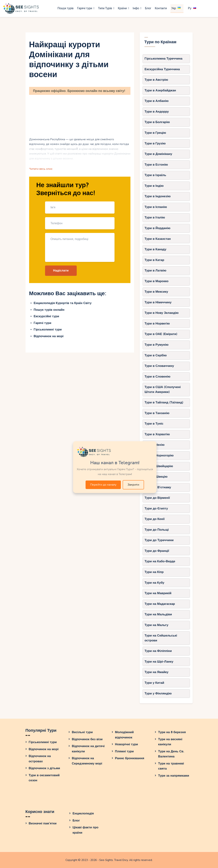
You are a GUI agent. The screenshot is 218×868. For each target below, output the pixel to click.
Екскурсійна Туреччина (162, 69)
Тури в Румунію (156, 345)
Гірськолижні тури (48, 329)
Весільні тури (82, 732)
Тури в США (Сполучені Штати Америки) (163, 389)
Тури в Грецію (155, 133)
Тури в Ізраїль (155, 175)
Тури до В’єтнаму (158, 487)
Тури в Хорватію (157, 434)
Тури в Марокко (156, 281)
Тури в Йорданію (157, 228)
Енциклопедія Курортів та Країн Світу (63, 303)
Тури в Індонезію (158, 196)
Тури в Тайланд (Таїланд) (164, 402)
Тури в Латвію (155, 270)
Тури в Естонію (156, 165)
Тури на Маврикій (158, 593)
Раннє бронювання (130, 758)
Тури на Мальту (156, 625)
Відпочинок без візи (87, 739)
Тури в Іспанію (156, 207)
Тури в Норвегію (157, 324)
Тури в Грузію (155, 143)
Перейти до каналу (103, 485)
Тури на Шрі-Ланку (159, 662)
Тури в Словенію (157, 377)
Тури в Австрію (156, 80)
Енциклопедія (83, 813)
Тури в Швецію (156, 477)
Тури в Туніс (154, 424)
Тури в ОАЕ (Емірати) (161, 334)
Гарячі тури (42, 323)
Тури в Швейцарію (159, 466)
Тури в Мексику (156, 292)
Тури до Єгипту (156, 508)
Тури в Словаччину (159, 366)
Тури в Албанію (157, 101)
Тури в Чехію (154, 445)
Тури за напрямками (174, 776)
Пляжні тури (124, 751)
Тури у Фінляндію (158, 693)
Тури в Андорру (157, 112)
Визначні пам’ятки (43, 823)
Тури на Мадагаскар (160, 604)
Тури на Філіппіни (158, 651)
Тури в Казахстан (158, 239)
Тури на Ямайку (156, 672)
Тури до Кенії (155, 519)
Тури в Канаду (155, 249)
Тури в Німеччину (158, 302)
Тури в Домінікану (158, 154)
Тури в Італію (155, 217)
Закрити (133, 485)
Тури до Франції (157, 551)
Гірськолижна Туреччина (163, 59)
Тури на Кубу (154, 583)
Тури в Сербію (156, 355)
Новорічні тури (127, 744)
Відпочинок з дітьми (44, 768)
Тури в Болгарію (157, 122)
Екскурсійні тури (46, 316)
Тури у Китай (154, 683)
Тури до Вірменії (157, 498)
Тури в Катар (154, 260)
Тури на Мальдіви (158, 614)
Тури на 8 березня (172, 732)
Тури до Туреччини (159, 540)
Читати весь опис (41, 169)
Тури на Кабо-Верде (160, 561)
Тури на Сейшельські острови (161, 638)
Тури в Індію (154, 186)
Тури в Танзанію (157, 413)
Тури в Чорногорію (159, 455)
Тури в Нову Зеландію (162, 313)
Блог (76, 820)
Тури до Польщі (157, 530)
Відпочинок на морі (49, 336)
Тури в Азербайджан (160, 90)
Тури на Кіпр (154, 572)
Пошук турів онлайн (49, 310)
